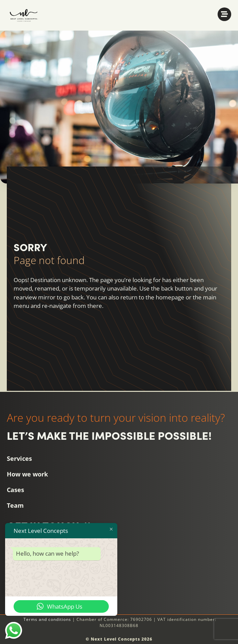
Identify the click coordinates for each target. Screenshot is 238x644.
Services (19, 458)
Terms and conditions (47, 619)
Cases (15, 490)
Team (15, 505)
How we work (27, 474)
